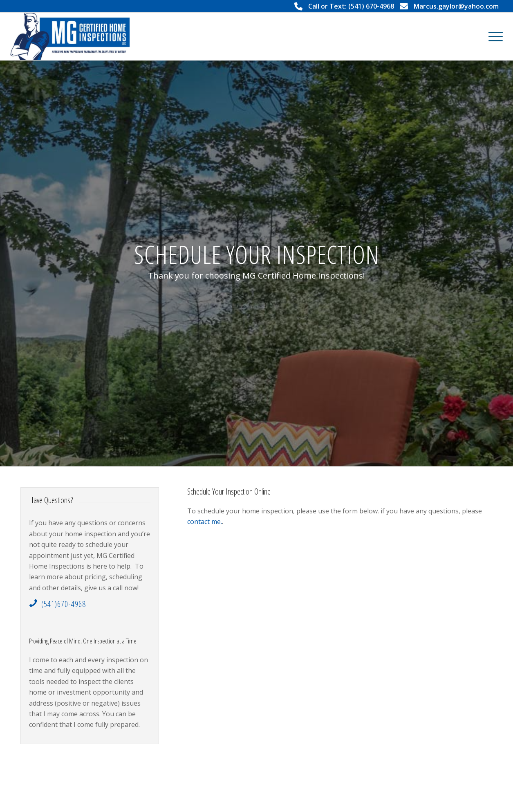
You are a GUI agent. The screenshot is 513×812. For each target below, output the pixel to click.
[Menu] (493, 36)
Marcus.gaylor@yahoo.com (456, 6)
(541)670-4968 (64, 604)
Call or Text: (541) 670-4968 (351, 6)
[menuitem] (493, 36)
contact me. (205, 522)
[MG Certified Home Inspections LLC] (70, 36)
